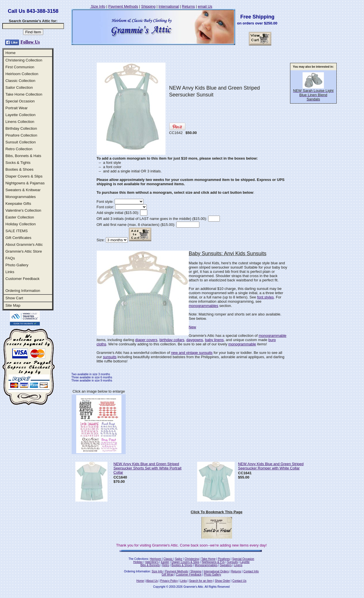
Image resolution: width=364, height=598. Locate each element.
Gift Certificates (18, 238)
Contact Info (251, 571)
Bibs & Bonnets (150, 565)
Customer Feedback (22, 279)
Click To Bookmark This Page (217, 512)
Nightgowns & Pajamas (25, 183)
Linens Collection (20, 122)
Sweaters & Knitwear (23, 190)
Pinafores (224, 559)
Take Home (208, 559)
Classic (168, 559)
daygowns (195, 340)
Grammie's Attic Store (24, 251)
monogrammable (272, 336)
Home (11, 53)
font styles (265, 297)
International (169, 6)
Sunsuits (232, 562)
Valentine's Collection (23, 210)
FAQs (10, 258)
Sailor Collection (19, 87)
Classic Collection (20, 81)
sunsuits (110, 357)
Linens (238, 565)
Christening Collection (24, 60)
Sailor (179, 559)
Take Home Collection (24, 94)
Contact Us (239, 581)
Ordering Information (23, 291)
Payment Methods (123, 6)
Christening (192, 559)
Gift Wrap (168, 575)
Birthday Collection (21, 128)
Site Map (13, 305)
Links (10, 272)
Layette (245, 562)
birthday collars (172, 340)
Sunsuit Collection (21, 142)
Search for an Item (201, 581)
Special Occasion (20, 101)
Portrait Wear (16, 108)
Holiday (138, 562)
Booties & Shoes (19, 169)
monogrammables (204, 306)
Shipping (148, 6)
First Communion (20, 67)
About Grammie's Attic (24, 245)
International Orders (216, 571)
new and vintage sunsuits (192, 353)
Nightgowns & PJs (213, 562)
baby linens (214, 340)
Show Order (222, 581)
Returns (189, 6)
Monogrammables (21, 197)
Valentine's (152, 562)
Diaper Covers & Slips (24, 176)
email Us (205, 6)
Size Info (98, 6)
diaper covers (146, 340)
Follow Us (30, 42)
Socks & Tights (18, 163)
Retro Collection (19, 149)
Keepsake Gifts (18, 204)
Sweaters (226, 565)
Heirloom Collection (22, 74)
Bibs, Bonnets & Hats (23, 156)
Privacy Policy (169, 581)
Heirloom (156, 559)
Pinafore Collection (21, 135)
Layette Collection (20, 115)
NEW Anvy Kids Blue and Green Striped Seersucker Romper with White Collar (271, 466)
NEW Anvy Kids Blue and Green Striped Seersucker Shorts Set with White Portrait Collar (147, 468)
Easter (165, 562)
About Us (152, 581)
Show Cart (14, 298)
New (193, 327)
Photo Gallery (17, 265)
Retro (166, 565)
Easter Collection (20, 217)
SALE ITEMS (17, 231)
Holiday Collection (21, 224)
